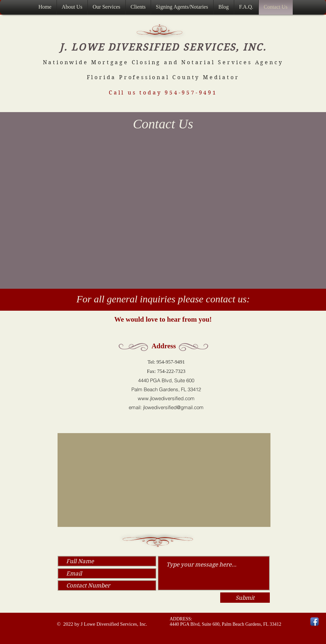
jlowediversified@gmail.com (173, 407)
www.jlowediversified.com (166, 398)
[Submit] (245, 598)
